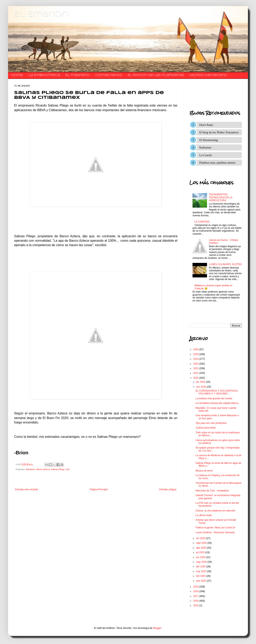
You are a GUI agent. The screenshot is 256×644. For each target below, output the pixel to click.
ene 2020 (201, 581)
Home (17, 75)
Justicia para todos (206, 428)
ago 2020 (201, 548)
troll (68, 469)
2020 (196, 378)
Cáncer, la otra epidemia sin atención (215, 511)
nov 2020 (201, 387)
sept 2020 (202, 543)
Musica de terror (204, 471)
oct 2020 (201, 538)
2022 (196, 368)
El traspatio (78, 75)
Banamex (31, 469)
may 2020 (202, 562)
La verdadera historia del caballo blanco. (217, 403)
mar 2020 (202, 571)
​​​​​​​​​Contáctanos (109, 75)
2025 (196, 354)
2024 (196, 359)
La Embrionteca (44, 75)
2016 (196, 601)
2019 (196, 587)
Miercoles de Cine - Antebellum (212, 491)
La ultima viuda (204, 515)
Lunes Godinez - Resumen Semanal (215, 532)
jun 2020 (201, 557)
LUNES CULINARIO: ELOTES (225, 264)
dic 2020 (201, 382)
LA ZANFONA (202, 222)
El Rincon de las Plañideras (156, 75)
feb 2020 (201, 576)
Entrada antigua (168, 489)
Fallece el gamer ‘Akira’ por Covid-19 (215, 528)
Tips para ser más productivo (211, 423)
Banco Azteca (43, 469)
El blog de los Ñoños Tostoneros (219, 132)
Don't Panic (206, 125)
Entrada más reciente (27, 489)
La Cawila (206, 155)
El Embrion (41, 14)
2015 (196, 605)
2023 (196, 364)
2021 (196, 373)
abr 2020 (201, 567)
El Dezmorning (209, 140)
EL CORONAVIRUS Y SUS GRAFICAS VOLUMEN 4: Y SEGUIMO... (217, 392)
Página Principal (99, 489)
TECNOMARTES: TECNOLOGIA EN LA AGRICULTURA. (221, 197)
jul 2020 (201, 552)
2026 (196, 349)
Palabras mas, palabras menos (217, 163)
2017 (196, 596)
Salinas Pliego (58, 469)
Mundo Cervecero (208, 75)
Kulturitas (205, 147)
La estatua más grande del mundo (214, 398)
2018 (196, 591)
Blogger (157, 628)
